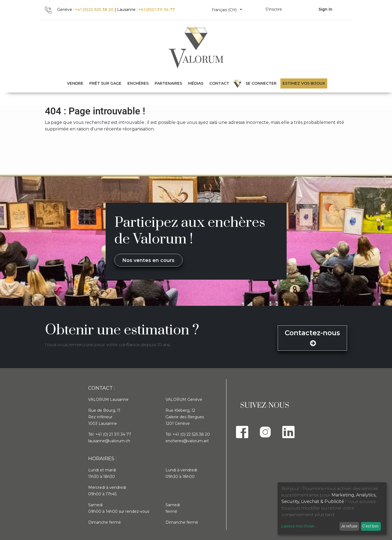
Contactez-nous (312, 338)
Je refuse (349, 526)
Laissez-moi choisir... (299, 526)
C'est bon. (371, 526)
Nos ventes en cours (148, 260)
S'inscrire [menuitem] (274, 9)
